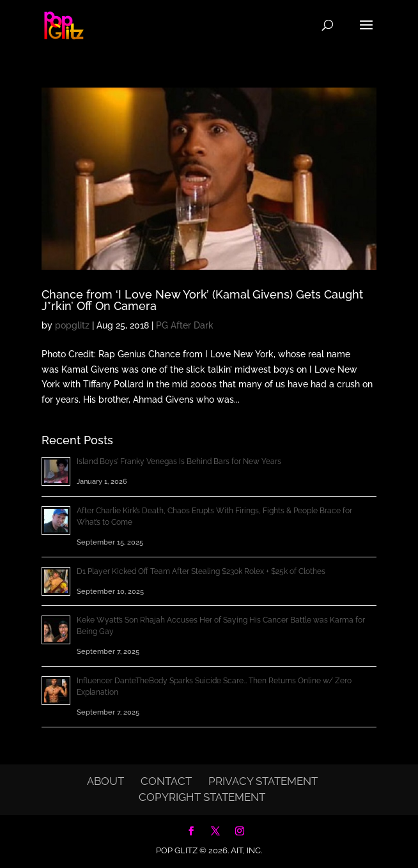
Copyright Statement (202, 797)
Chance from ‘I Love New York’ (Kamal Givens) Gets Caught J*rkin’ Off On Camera (202, 300)
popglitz (72, 325)
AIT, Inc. (245, 850)
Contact (166, 781)
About (105, 781)
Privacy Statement (263, 781)
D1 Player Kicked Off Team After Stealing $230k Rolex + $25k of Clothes (201, 571)
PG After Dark (185, 325)
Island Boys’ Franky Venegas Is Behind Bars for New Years (179, 461)
